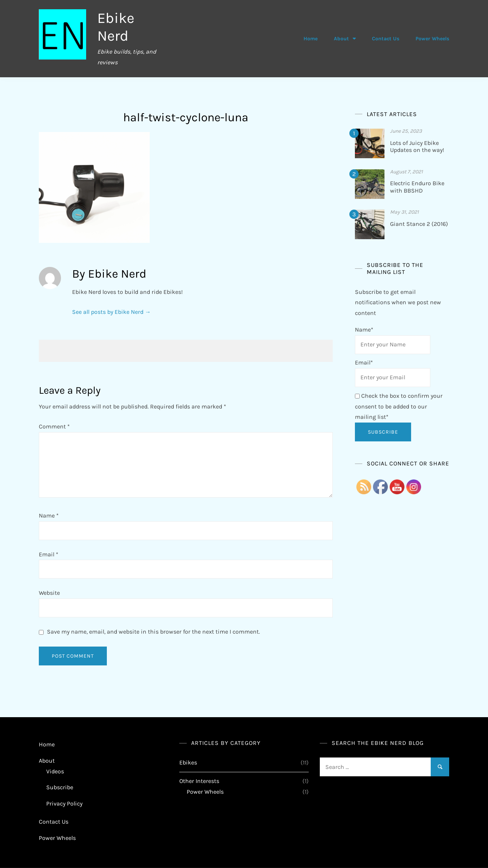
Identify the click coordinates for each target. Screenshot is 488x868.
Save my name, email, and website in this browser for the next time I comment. (153, 632)
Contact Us (386, 39)
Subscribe (60, 787)
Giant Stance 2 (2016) (419, 224)
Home (311, 39)
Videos (55, 771)
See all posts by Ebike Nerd (111, 312)
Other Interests (199, 781)
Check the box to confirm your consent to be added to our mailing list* (399, 406)
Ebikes (188, 762)
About (341, 39)
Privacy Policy (64, 803)
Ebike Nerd (116, 27)
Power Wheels (432, 39)
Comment (54, 426)
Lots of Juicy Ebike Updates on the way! (417, 146)
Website (49, 593)
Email (49, 554)
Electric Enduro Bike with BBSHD (417, 187)
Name (49, 516)
